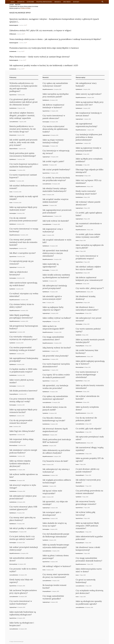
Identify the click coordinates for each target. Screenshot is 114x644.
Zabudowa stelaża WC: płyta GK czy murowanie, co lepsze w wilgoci (40, 30)
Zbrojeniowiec (13, 135)
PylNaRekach (13, 159)
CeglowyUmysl (13, 267)
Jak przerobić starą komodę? (55, 356)
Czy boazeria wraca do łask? (55, 461)
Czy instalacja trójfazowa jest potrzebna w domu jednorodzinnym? (89, 137)
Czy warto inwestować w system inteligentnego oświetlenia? (87, 375)
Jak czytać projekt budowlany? (56, 169)
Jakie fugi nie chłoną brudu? (22, 431)
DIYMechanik (13, 34)
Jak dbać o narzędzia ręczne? (23, 253)
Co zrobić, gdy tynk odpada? (89, 429)
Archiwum (21, 2)
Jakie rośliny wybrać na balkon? (57, 318)
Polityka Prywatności (44, 2)
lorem (11, 192)
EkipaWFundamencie (15, 235)
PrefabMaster (13, 480)
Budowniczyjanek (14, 25)
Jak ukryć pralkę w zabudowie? (23, 528)
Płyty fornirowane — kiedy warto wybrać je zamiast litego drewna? (40, 57)
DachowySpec (13, 170)
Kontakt (76, 2)
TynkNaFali (12, 181)
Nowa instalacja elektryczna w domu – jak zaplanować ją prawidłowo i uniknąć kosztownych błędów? (55, 39)
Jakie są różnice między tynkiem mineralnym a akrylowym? (20, 463)
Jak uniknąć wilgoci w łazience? (57, 566)
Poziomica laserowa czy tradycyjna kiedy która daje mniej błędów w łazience (44, 48)
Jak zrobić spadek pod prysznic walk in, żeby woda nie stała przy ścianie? (24, 142)
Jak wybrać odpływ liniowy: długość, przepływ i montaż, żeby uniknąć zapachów (22, 115)
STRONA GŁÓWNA (25, 8)
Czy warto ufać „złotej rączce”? (90, 288)
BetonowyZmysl (13, 445)
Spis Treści (67, 2)
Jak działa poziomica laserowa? (23, 391)
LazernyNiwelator (14, 122)
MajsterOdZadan (14, 149)
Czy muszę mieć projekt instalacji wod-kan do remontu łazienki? (23, 242)
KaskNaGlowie (13, 108)
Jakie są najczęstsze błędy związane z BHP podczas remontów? (87, 526)
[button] (102, 2)
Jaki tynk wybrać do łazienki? (56, 221)
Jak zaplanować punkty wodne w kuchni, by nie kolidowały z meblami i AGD (44, 65)
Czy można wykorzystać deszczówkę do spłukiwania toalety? (55, 129)
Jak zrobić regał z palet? (53, 161)
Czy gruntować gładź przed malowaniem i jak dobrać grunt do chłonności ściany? (24, 102)
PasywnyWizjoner (14, 248)
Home (13, 2)
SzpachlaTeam (13, 95)
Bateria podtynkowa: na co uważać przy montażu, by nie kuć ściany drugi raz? (23, 129)
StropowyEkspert (14, 532)
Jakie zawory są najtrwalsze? (89, 94)
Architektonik (13, 51)
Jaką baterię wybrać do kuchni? (57, 348)
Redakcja (58, 2)
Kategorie (30, 2)
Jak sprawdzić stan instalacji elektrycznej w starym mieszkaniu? (55, 253)
